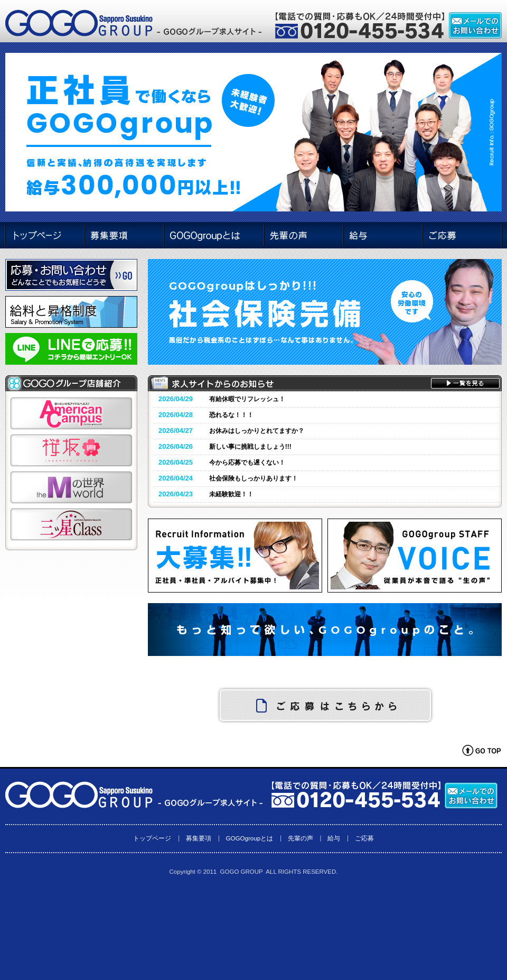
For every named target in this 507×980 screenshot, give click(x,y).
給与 (334, 838)
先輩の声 (301, 838)
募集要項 (199, 838)
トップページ (152, 838)
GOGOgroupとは (249, 838)
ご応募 (364, 838)
